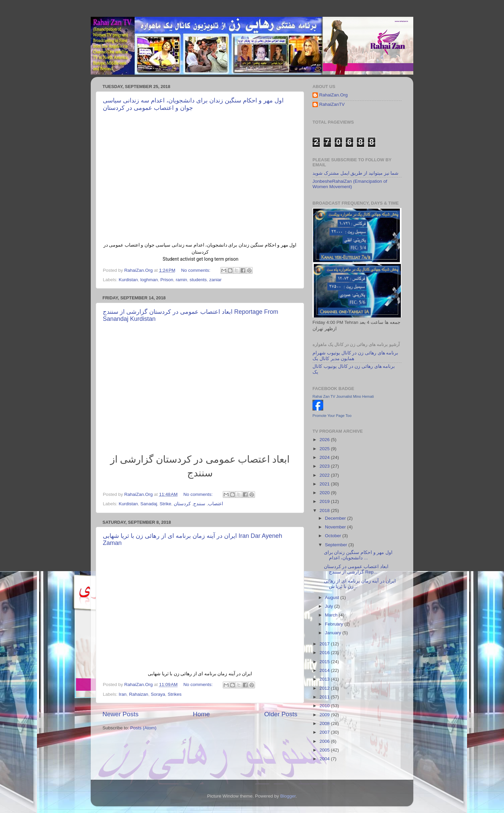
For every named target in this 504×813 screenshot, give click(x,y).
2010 (325, 706)
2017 (325, 644)
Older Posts (281, 714)
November (336, 527)
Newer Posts (120, 714)
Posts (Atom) (143, 728)
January (334, 633)
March (332, 615)
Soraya (158, 694)
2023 (325, 466)
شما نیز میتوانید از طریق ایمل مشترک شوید (355, 173)
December (336, 518)
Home (201, 714)
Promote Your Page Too (332, 416)
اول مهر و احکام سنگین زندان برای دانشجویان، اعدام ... (358, 555)
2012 (325, 688)
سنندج (199, 504)
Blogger (288, 796)
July (330, 606)
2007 (325, 732)
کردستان (182, 504)
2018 (325, 510)
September (337, 545)
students (198, 280)
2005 (325, 750)
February (335, 624)
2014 (325, 670)
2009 (325, 715)
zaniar (216, 280)
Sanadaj (149, 504)
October (334, 536)
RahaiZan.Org (333, 95)
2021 (325, 484)
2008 (325, 723)
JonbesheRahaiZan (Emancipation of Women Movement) (350, 184)
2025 (325, 449)
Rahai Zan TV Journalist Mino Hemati (343, 396)
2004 (325, 759)
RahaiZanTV (332, 104)
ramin (181, 280)
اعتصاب (216, 504)
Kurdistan (128, 280)
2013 (325, 679)
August (333, 597)
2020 (325, 493)
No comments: (196, 270)
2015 (325, 662)
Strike (165, 504)
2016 (325, 653)
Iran (122, 694)
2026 (325, 440)
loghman (149, 280)
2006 (325, 741)
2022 (325, 475)
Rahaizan (139, 694)
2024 (325, 457)
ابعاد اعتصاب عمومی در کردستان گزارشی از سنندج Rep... (356, 569)
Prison (167, 280)
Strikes (175, 694)
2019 (325, 501)
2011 (325, 697)
